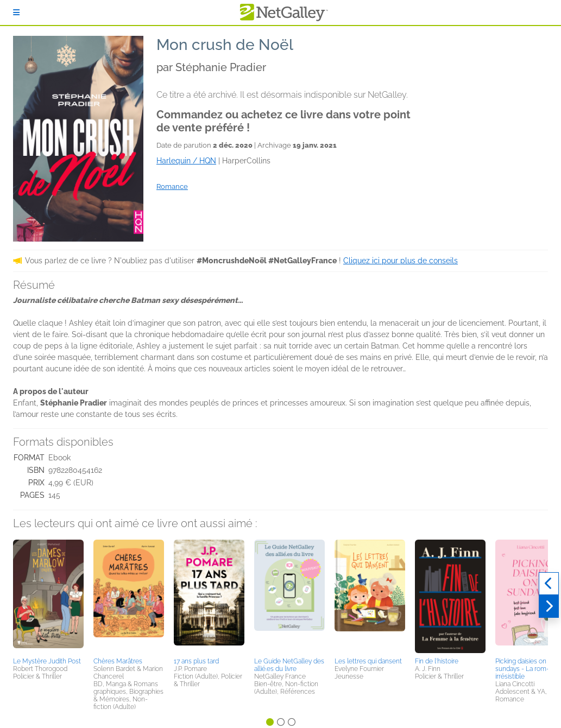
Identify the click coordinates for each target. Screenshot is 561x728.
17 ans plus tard (196, 661)
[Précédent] (549, 584)
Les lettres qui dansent (368, 661)
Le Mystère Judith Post (47, 661)
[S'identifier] (16, 12)
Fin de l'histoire (437, 661)
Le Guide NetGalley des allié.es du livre (289, 665)
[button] (48, 597)
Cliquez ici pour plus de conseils (401, 261)
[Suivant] (549, 606)
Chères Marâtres (118, 661)
